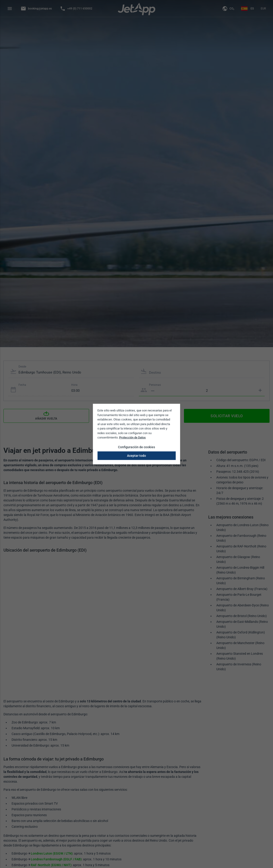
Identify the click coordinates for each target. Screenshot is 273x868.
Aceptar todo (136, 455)
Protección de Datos (132, 437)
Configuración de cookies (136, 447)
